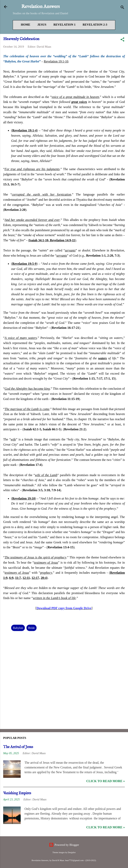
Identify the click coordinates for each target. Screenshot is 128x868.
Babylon (18, 628)
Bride (32, 628)
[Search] (122, 8)
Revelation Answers (40, 7)
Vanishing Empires (17, 793)
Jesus (42, 25)
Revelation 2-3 (95, 25)
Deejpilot (72, 852)
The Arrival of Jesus (18, 747)
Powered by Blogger (64, 845)
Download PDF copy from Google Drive (64, 608)
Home (26, 25)
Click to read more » (106, 781)
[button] (122, 40)
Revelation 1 (64, 25)
